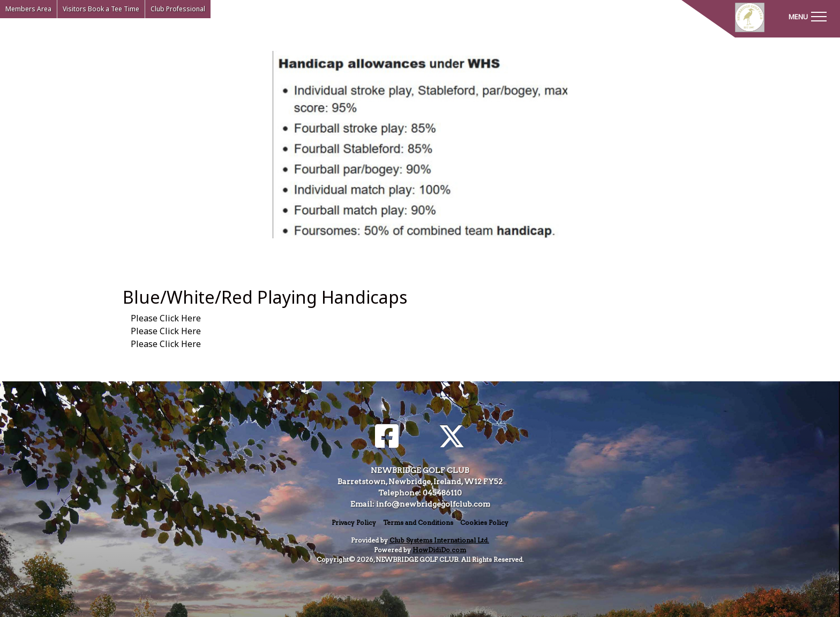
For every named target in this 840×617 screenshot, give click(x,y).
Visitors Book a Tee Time (101, 9)
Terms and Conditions (418, 522)
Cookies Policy (484, 522)
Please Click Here (166, 318)
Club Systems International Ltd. (439, 540)
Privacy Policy (354, 522)
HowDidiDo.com (439, 550)
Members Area (28, 9)
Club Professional (178, 9)
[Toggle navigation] (807, 16)
